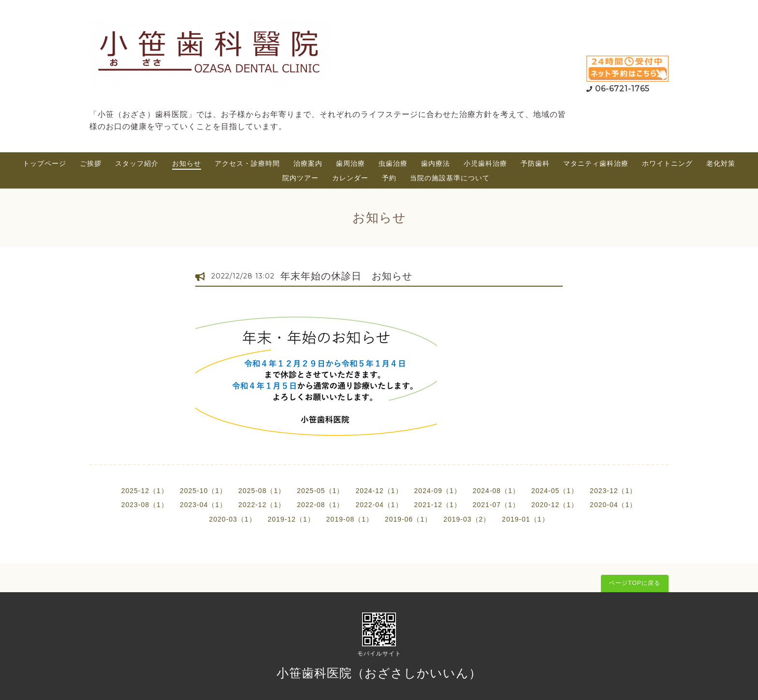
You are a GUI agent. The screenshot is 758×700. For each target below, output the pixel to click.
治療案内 (308, 163)
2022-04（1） (379, 505)
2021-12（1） (438, 505)
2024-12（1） (379, 491)
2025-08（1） (262, 491)
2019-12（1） (291, 519)
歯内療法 (436, 163)
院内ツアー (300, 178)
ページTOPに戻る (634, 583)
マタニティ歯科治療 (596, 163)
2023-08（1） (145, 505)
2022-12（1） (262, 505)
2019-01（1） (525, 519)
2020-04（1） (613, 505)
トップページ (44, 163)
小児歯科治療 (485, 163)
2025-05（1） (320, 491)
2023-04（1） (203, 505)
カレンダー (350, 178)
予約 (389, 178)
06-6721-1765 (622, 89)
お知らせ (187, 163)
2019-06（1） (408, 519)
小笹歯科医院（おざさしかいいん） (379, 673)
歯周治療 (350, 163)
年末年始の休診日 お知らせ (346, 276)
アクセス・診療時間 (247, 163)
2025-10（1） (203, 491)
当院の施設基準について (450, 178)
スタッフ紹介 (137, 163)
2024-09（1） (438, 491)
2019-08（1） (350, 519)
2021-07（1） (496, 505)
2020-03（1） (232, 519)
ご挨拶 (91, 163)
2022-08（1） (320, 505)
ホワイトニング (667, 163)
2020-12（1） (555, 505)
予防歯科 (535, 163)
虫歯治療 (393, 163)
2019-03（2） (467, 519)
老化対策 (721, 163)
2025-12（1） (145, 491)
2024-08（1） (496, 491)
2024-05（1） (555, 491)
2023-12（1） (613, 491)
